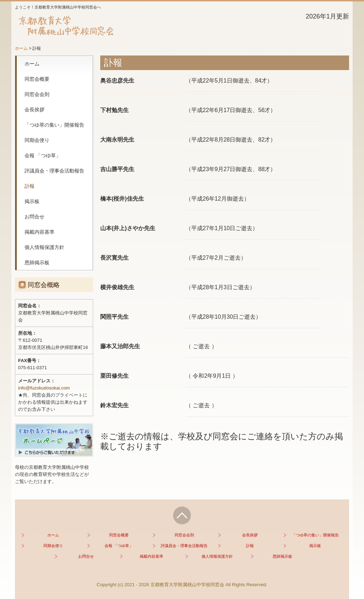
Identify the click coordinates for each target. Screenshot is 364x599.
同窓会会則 (37, 94)
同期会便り (37, 140)
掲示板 (32, 201)
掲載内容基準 (39, 232)
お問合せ (34, 217)
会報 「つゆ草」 (43, 155)
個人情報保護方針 (44, 247)
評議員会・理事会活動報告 (54, 171)
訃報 (30, 186)
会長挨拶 (34, 110)
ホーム (32, 64)
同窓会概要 (37, 79)
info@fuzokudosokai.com (44, 388)
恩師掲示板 (37, 263)
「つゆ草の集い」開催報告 (54, 125)
